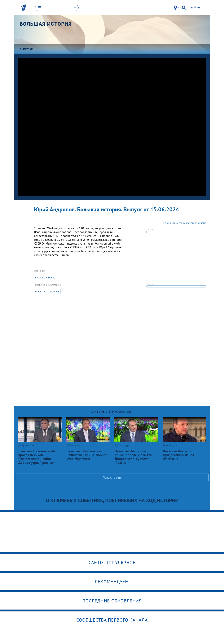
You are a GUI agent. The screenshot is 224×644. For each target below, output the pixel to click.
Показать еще (112, 477)
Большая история (46, 24)
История (55, 292)
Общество (41, 292)
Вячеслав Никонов (45, 278)
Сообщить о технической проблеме (185, 223)
